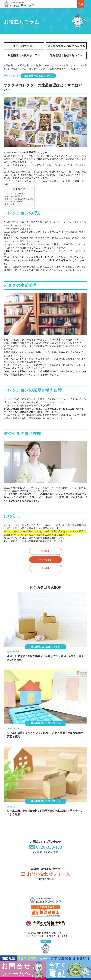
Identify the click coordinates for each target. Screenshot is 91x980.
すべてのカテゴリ (24, 46)
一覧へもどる (45, 560)
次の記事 (45, 568)
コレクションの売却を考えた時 (19, 199)
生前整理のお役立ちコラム (24, 55)
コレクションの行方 (14, 194)
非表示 (22, 189)
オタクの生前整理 (14, 196)
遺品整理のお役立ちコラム (66, 55)
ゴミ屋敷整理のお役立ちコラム (66, 46)
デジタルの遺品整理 (14, 201)
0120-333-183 (49, 847)
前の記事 (45, 551)
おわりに (10, 204)
